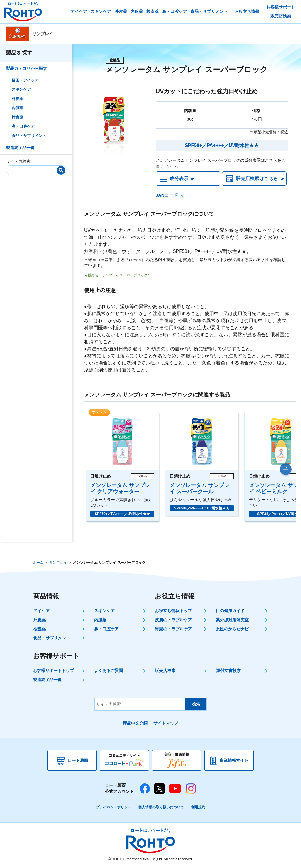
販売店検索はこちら (257, 179)
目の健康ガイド (230, 611)
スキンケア (21, 89)
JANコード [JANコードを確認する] (167, 195)
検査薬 (17, 117)
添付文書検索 (228, 671)
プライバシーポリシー (113, 808)
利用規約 (198, 808)
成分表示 (179, 179)
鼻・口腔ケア (23, 126)
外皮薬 (17, 99)
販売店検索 (165, 671)
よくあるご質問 (108, 671)
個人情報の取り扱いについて (161, 808)
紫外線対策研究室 (232, 620)
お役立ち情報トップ (173, 611)
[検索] (61, 170)
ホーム (38, 563)
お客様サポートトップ (53, 671)
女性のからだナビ (232, 629)
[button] (286, 469)
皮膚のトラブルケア (173, 620)
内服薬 (17, 108)
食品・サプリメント (29, 136)
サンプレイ (58, 563)
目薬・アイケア (25, 80)
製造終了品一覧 (20, 148)
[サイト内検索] (34, 169)
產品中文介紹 (135, 723)
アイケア (41, 611)
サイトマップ (166, 723)
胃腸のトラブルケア (173, 629)
